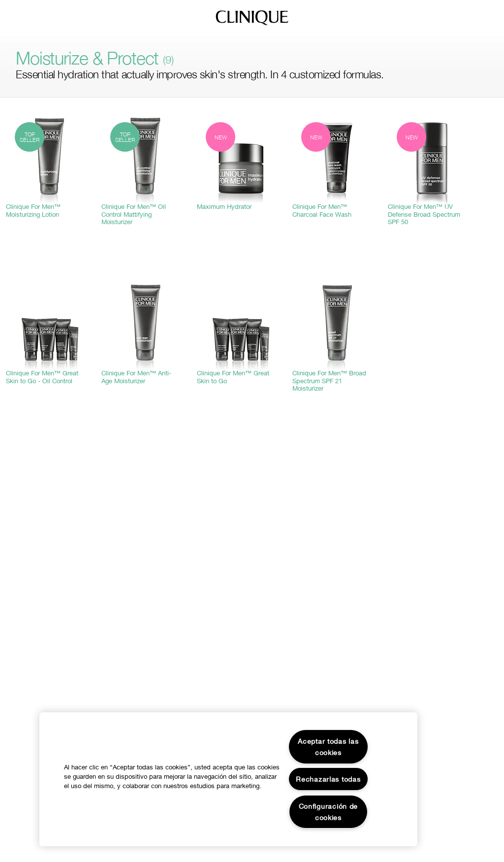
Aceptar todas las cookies (328, 747)
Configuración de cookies (329, 812)
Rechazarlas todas (328, 779)
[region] (228, 779)
